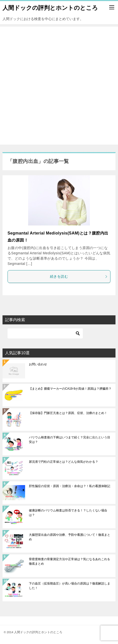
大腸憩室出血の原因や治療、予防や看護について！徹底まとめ (70, 537)
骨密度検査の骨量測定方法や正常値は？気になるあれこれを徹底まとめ (70, 561)
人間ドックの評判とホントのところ (50, 7)
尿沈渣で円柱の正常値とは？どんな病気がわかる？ (64, 462)
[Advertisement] (59, 86)
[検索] (45, 333)
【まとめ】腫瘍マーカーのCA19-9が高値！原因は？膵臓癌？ (70, 389)
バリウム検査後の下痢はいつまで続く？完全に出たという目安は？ (70, 440)
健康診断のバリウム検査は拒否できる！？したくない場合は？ (68, 513)
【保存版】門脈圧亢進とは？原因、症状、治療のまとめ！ (68, 413)
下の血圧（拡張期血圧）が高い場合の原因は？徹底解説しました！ (70, 586)
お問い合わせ (38, 364)
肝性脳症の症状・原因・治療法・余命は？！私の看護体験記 (70, 486)
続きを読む (79, 276)
